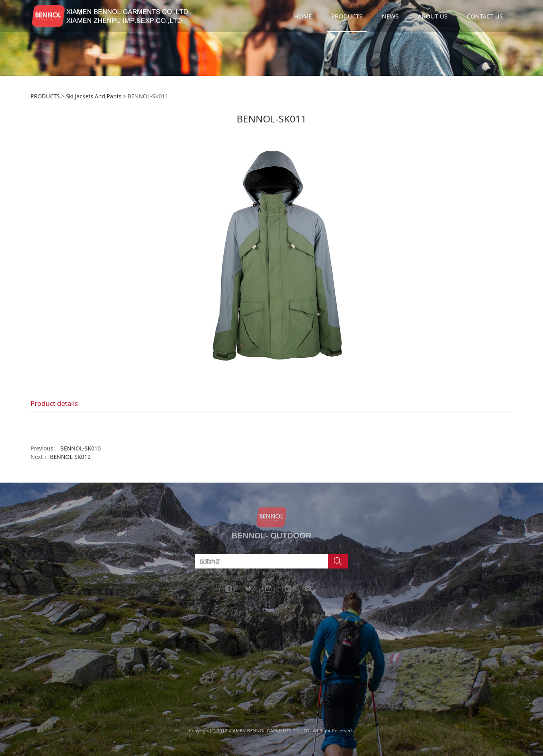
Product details (54, 403)
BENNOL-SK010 (81, 448)
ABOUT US (433, 16)
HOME (303, 16)
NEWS (390, 16)
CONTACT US (485, 16)
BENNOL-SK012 (70, 457)
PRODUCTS (347, 16)
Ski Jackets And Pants (94, 96)
